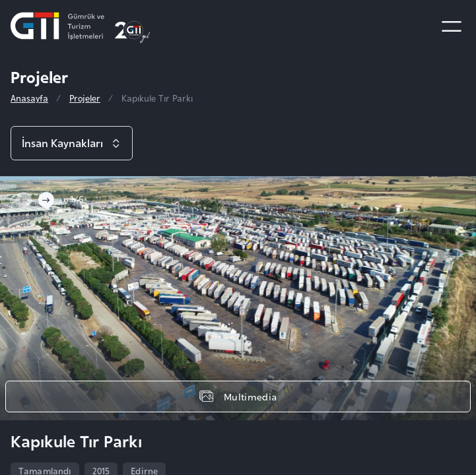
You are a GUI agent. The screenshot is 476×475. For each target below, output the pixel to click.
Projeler (85, 98)
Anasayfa (29, 98)
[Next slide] (46, 200)
